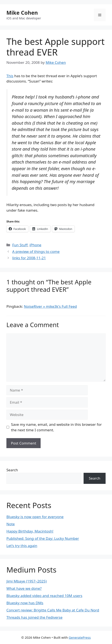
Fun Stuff (20, 245)
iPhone (35, 245)
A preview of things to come (36, 251)
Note (11, 524)
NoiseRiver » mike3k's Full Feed (50, 306)
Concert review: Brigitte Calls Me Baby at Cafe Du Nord (53, 610)
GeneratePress (80, 637)
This (10, 76)
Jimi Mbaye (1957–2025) (27, 581)
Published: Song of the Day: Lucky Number (43, 538)
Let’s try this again (22, 546)
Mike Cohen (22, 13)
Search (12, 470)
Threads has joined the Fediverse (34, 617)
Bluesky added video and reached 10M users (44, 596)
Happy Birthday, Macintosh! (30, 531)
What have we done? (24, 588)
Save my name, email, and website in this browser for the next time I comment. (56, 427)
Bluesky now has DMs (25, 603)
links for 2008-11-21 (29, 258)
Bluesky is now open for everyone (35, 517)
